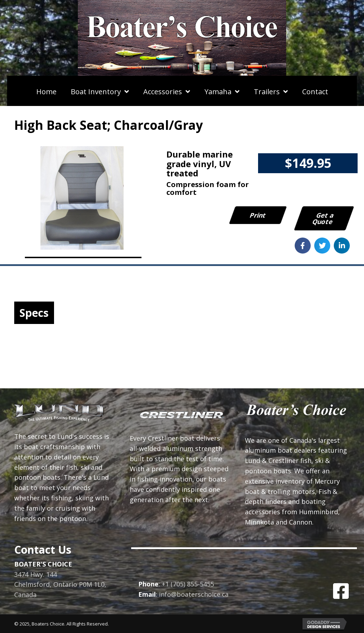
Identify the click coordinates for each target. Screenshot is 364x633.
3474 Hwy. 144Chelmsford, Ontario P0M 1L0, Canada (60, 585)
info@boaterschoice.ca (194, 594)
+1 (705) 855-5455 (188, 584)
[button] (341, 591)
